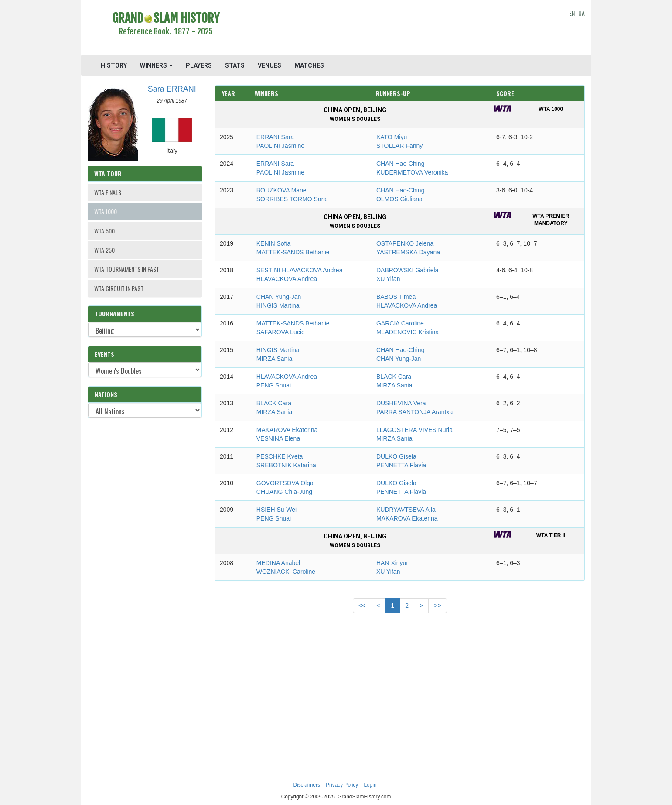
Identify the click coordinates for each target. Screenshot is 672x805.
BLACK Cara (394, 377)
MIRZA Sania (274, 359)
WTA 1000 (106, 211)
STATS (235, 65)
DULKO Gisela (396, 456)
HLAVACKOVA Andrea (287, 279)
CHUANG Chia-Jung (284, 492)
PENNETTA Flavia (401, 465)
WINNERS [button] (156, 65)
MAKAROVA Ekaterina (287, 430)
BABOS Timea (396, 297)
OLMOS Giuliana (399, 199)
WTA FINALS (108, 192)
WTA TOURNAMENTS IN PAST (127, 269)
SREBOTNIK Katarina (286, 465)
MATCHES (309, 65)
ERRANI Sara (275, 137)
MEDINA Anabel (278, 563)
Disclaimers (306, 785)
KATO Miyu (392, 137)
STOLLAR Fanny (399, 146)
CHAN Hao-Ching (400, 164)
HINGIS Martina (278, 305)
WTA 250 (104, 250)
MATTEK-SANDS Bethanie (293, 252)
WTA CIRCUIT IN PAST (119, 288)
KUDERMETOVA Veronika (412, 172)
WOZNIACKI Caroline (286, 572)
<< (362, 606)
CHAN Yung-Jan (279, 297)
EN (572, 13)
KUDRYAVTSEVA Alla (406, 510)
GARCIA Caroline (400, 323)
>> (437, 606)
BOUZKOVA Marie (281, 190)
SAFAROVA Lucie (281, 332)
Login (370, 785)
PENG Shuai (274, 385)
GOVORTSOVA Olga (285, 483)
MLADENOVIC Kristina (408, 332)
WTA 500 (104, 231)
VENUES (269, 65)
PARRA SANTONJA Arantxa (414, 412)
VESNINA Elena (278, 438)
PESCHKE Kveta (280, 456)
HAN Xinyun (393, 563)
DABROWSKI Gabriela (407, 270)
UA (582, 13)
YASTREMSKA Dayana (408, 252)
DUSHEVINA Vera (401, 403)
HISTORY (114, 65)
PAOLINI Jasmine (280, 146)
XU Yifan (388, 279)
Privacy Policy (342, 785)
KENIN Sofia (274, 243)
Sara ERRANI (172, 89)
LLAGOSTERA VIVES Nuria (414, 430)
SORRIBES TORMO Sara (292, 199)
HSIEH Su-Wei (276, 510)
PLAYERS (199, 65)
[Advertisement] (400, 28)
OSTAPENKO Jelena (405, 243)
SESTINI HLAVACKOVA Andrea (300, 270)
